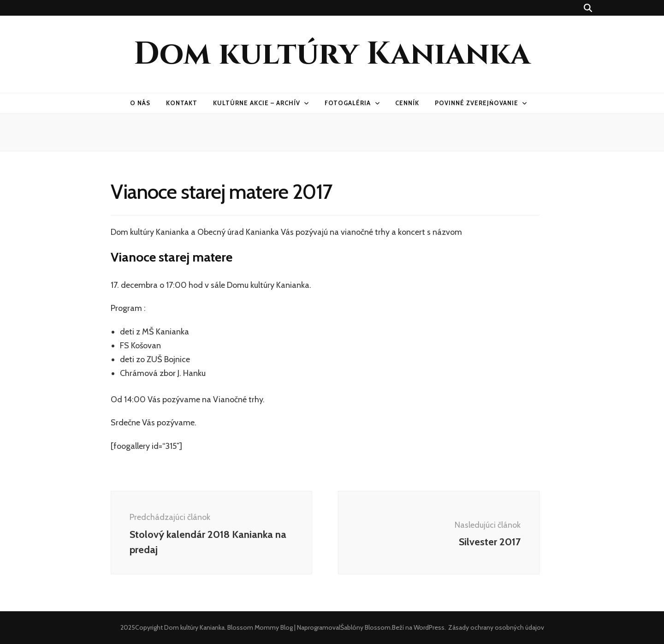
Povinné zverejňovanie (476, 103)
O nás (140, 103)
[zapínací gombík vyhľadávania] (588, 8)
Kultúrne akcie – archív (256, 103)
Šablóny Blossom (365, 627)
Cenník (407, 103)
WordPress (429, 627)
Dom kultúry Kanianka (332, 54)
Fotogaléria (348, 103)
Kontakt (182, 103)
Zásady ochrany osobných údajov (496, 627)
